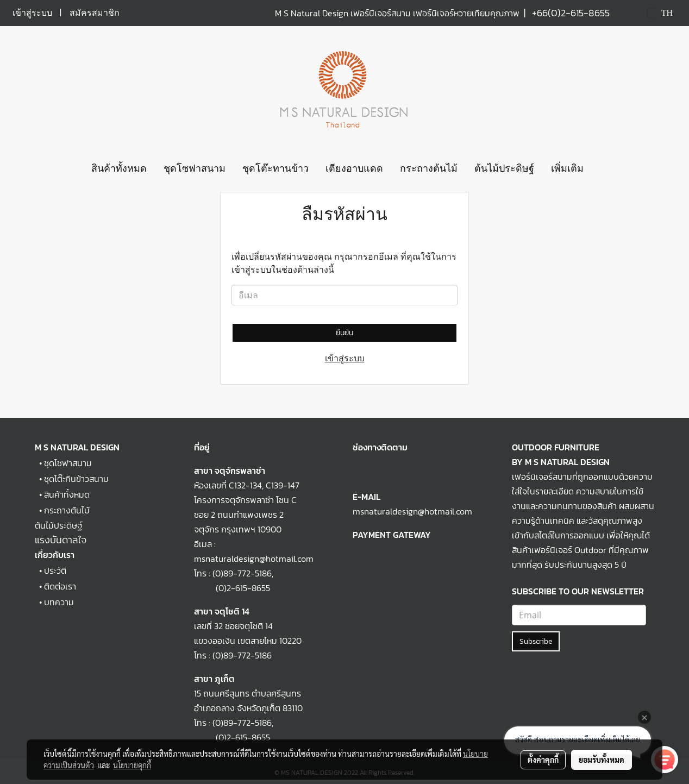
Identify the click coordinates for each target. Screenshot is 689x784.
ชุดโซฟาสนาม (195, 168)
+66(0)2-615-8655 (571, 13)
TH (660, 13)
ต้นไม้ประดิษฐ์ (504, 168)
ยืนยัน (344, 333)
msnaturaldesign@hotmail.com (412, 511)
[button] (602, 169)
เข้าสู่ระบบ (32, 13)
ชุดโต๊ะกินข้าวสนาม (76, 479)
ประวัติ (55, 570)
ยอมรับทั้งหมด (602, 760)
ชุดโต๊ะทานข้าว (275, 168)
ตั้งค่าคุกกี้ (543, 760)
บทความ (59, 602)
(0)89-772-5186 (242, 573)
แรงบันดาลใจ (61, 540)
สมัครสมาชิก (95, 13)
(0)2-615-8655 (232, 588)
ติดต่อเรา (60, 586)
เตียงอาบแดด (354, 168)
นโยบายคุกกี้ (132, 765)
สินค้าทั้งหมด (119, 168)
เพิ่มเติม (567, 168)
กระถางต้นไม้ (429, 168)
